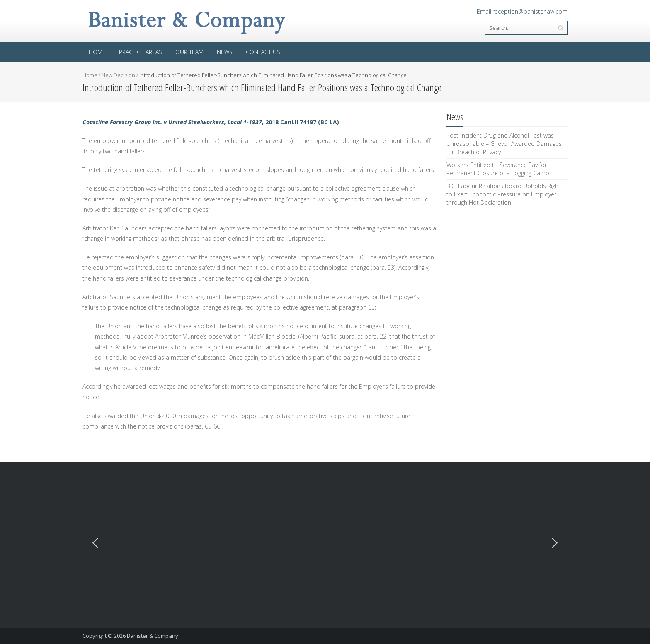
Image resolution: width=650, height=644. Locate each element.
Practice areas (141, 52)
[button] (95, 543)
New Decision (118, 75)
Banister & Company (153, 636)
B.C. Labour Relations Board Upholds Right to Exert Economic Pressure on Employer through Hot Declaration (503, 194)
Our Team (189, 52)
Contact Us (263, 52)
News (225, 52)
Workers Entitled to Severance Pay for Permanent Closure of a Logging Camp (498, 169)
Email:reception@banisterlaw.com (522, 11)
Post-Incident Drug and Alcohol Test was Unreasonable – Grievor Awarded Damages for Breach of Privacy (504, 144)
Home (97, 52)
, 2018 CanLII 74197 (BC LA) (211, 122)
